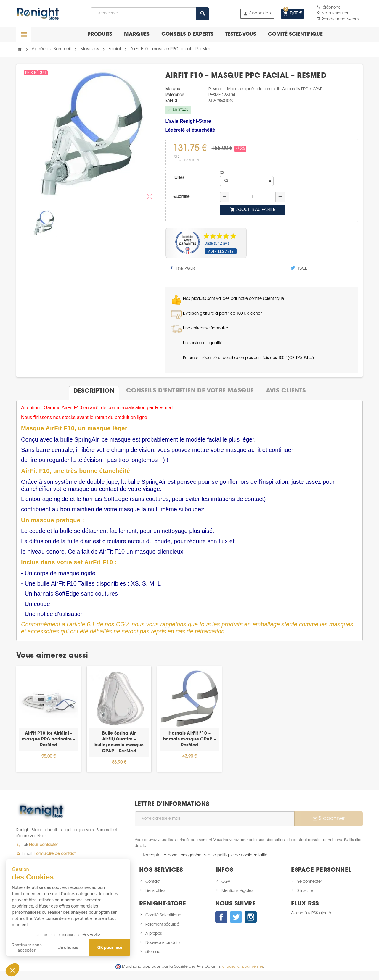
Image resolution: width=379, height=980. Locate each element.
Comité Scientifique (163, 915)
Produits (100, 34)
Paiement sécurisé (162, 925)
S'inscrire (305, 891)
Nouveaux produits (163, 943)
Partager (182, 268)
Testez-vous (241, 34)
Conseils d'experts (187, 34)
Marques (137, 34)
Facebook (221, 917)
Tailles (179, 178)
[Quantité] (252, 197)
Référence (175, 95)
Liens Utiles (155, 891)
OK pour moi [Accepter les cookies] (110, 948)
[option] (49, 719)
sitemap (153, 952)
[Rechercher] (150, 14)
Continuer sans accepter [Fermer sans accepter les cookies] (27, 948)
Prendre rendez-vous (338, 19)
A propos (154, 934)
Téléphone (329, 8)
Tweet (300, 268)
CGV (226, 882)
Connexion (257, 14)
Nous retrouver (332, 13)
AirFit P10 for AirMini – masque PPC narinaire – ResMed (48, 740)
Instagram (251, 917)
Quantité (181, 197)
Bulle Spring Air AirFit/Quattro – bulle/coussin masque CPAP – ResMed (119, 743)
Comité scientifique (295, 34)
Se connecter (310, 882)
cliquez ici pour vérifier (243, 967)
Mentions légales (237, 891)
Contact (153, 882)
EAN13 (171, 101)
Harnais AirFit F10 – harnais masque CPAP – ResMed (189, 740)
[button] (12, 970)
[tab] (94, 391)
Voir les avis (221, 251)
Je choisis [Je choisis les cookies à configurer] (68, 948)
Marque (173, 89)
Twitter (236, 917)
